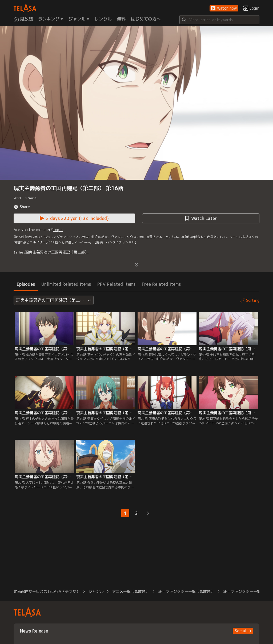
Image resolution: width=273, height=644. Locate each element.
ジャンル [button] (96, 591)
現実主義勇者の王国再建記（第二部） (57, 252)
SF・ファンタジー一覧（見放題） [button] (186, 591)
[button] (224, 8)
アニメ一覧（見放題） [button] (131, 591)
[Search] (219, 20)
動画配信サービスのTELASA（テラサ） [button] (47, 591)
